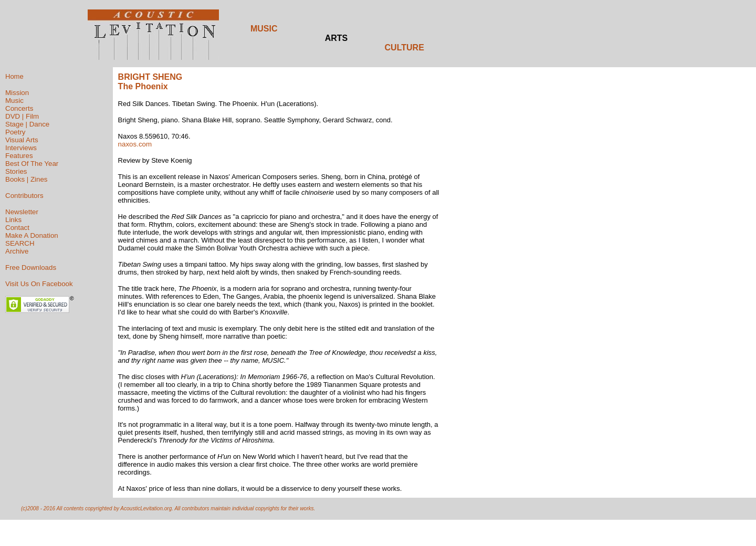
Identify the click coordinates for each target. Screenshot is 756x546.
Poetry (15, 132)
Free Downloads (31, 267)
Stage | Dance (27, 124)
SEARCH (20, 243)
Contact (17, 228)
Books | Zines (27, 179)
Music (14, 101)
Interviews (21, 148)
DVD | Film (22, 116)
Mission (17, 93)
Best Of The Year (32, 164)
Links (13, 220)
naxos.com (135, 144)
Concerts (19, 108)
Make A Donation (32, 235)
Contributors (24, 196)
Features (19, 156)
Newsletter (22, 212)
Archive (17, 251)
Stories (16, 171)
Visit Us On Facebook (39, 284)
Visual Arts (22, 140)
